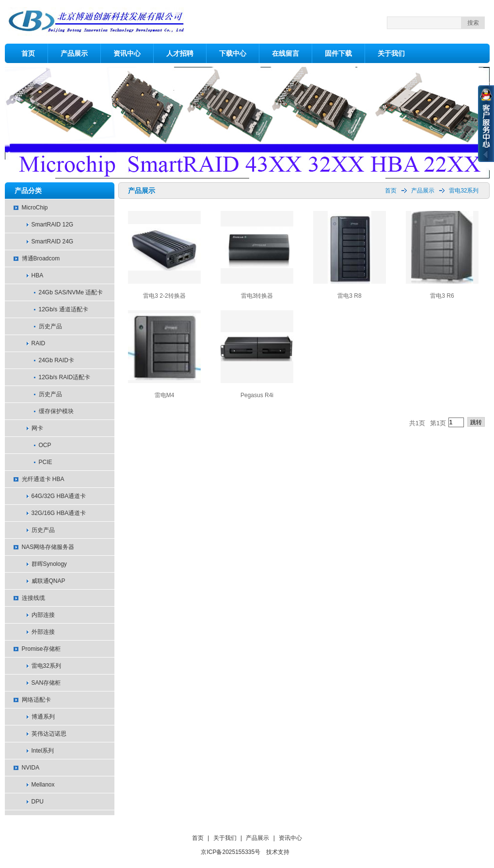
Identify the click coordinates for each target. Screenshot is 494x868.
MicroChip (35, 208)
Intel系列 (43, 751)
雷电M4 (165, 395)
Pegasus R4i (257, 395)
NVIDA (31, 768)
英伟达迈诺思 (49, 734)
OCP (45, 445)
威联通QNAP (48, 581)
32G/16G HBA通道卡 (59, 513)
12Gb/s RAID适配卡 (65, 377)
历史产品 (50, 326)
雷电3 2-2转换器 (164, 296)
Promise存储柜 (41, 649)
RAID (39, 343)
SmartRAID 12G (53, 225)
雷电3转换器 (257, 296)
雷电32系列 (46, 666)
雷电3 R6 (442, 296)
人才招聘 (180, 53)
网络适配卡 (36, 700)
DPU (38, 802)
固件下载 (338, 53)
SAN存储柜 (46, 683)
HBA (38, 275)
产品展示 (74, 53)
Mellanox (43, 785)
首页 (28, 53)
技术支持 (278, 852)
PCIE (46, 462)
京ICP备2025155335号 (231, 852)
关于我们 (391, 53)
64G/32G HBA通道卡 (59, 496)
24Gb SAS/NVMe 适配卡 (71, 292)
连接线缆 (33, 598)
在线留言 (286, 53)
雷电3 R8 (349, 296)
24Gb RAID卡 (56, 360)
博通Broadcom (41, 258)
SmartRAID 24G (53, 241)
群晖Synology (49, 564)
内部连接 (43, 615)
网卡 (37, 428)
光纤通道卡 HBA (43, 479)
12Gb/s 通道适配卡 (64, 309)
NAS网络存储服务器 (48, 547)
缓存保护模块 (56, 411)
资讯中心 (127, 53)
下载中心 (233, 53)
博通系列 (43, 717)
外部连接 (43, 632)
